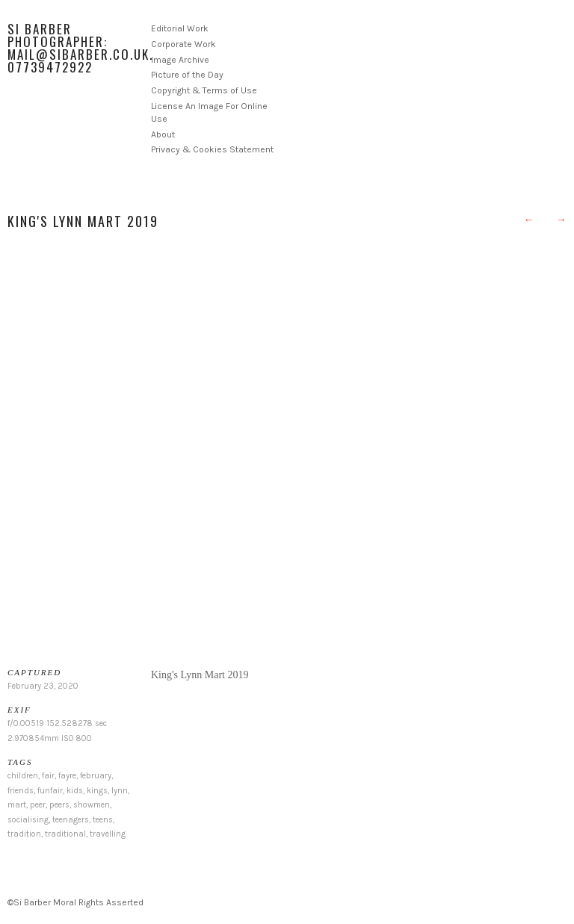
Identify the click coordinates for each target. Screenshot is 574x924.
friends (21, 791)
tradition (24, 834)
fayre (67, 776)
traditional (65, 834)
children (23, 776)
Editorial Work (180, 28)
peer (38, 805)
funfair (50, 791)
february (96, 776)
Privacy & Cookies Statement (212, 149)
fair (48, 776)
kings (97, 791)
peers (59, 805)
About (163, 134)
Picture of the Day (187, 75)
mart (17, 805)
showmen (92, 805)
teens (103, 820)
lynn (120, 791)
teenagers (71, 820)
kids (75, 791)
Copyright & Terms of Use (204, 90)
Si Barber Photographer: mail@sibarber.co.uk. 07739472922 (80, 48)
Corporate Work (183, 44)
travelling (108, 834)
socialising (28, 820)
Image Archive (180, 60)
